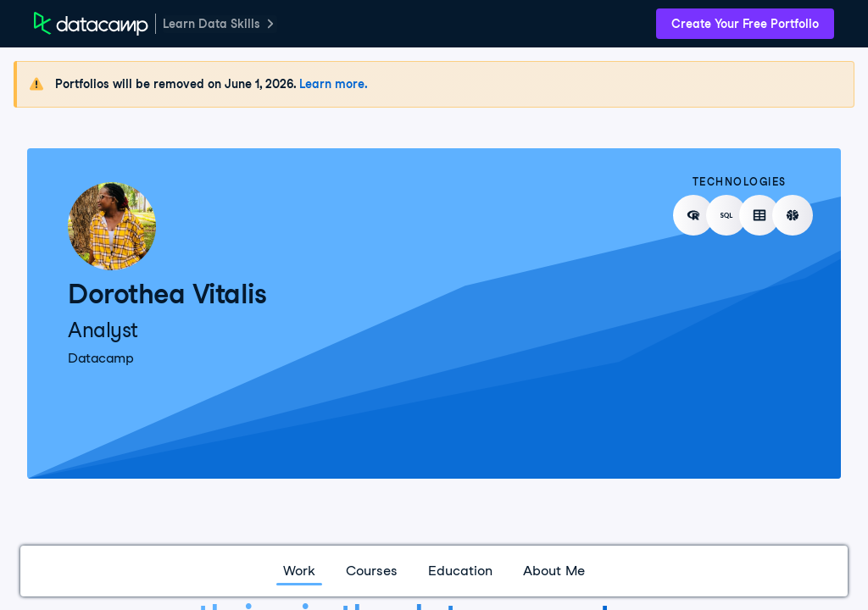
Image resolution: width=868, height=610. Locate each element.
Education (460, 571)
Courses (372, 571)
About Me (554, 571)
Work (299, 571)
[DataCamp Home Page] (91, 24)
